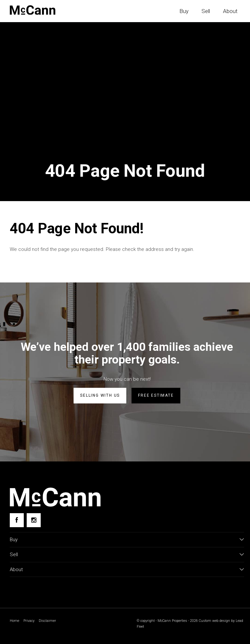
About (230, 11)
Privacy (29, 621)
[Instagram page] (34, 520)
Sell (206, 11)
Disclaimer (47, 621)
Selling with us (100, 395)
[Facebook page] (17, 520)
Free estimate (156, 395)
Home (14, 621)
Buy (184, 11)
